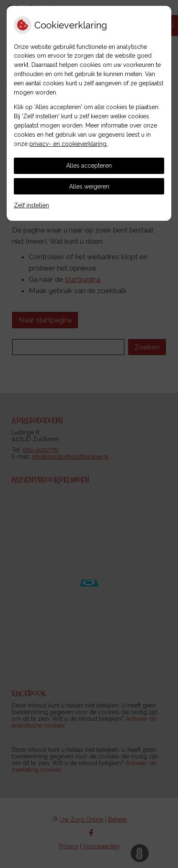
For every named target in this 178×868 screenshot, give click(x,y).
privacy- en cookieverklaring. (68, 144)
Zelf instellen (31, 205)
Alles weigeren (89, 186)
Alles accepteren (89, 166)
